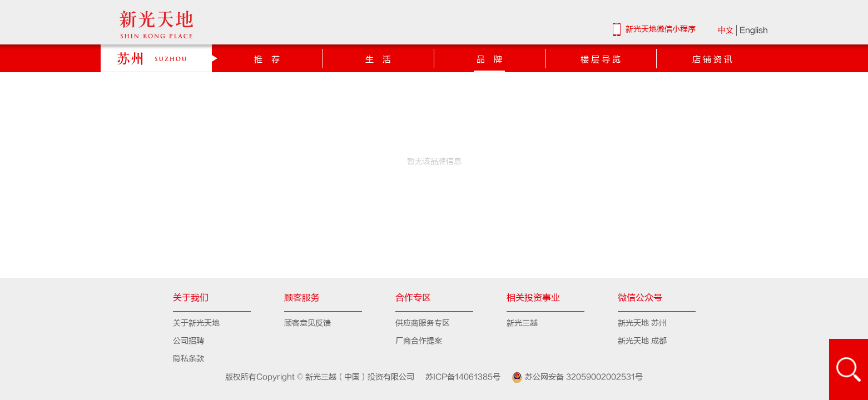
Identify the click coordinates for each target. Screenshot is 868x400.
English (754, 30)
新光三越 (522, 323)
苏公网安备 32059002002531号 (573, 377)
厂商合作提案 (419, 341)
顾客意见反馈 (307, 323)
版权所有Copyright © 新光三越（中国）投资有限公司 (321, 377)
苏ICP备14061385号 (458, 377)
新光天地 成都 (642, 341)
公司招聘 (189, 341)
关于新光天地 (196, 323)
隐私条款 (189, 359)
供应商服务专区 (423, 323)
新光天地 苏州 (642, 323)
